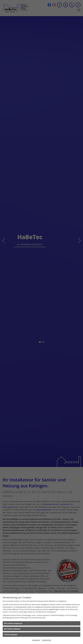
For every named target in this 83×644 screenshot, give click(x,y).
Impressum (36, 640)
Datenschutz (47, 640)
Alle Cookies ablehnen (12, 629)
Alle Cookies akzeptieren (13, 623)
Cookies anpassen (11, 634)
